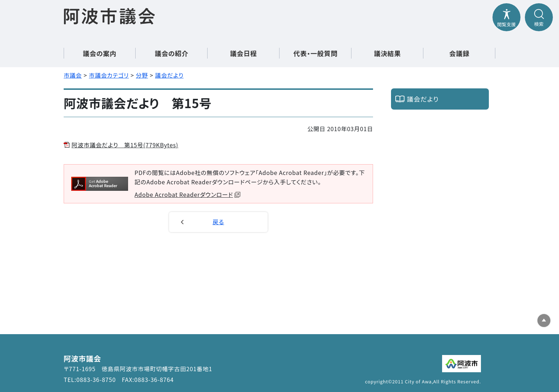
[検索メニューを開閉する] (539, 17)
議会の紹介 (172, 53)
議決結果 (387, 53)
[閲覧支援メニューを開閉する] (506, 17)
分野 (142, 75)
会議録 (459, 53)
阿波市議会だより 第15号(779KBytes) (125, 145)
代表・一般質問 (316, 53)
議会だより (169, 75)
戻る (218, 222)
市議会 (73, 75)
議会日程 (243, 53)
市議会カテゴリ (109, 75)
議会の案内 (100, 53)
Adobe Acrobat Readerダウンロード (187, 194)
